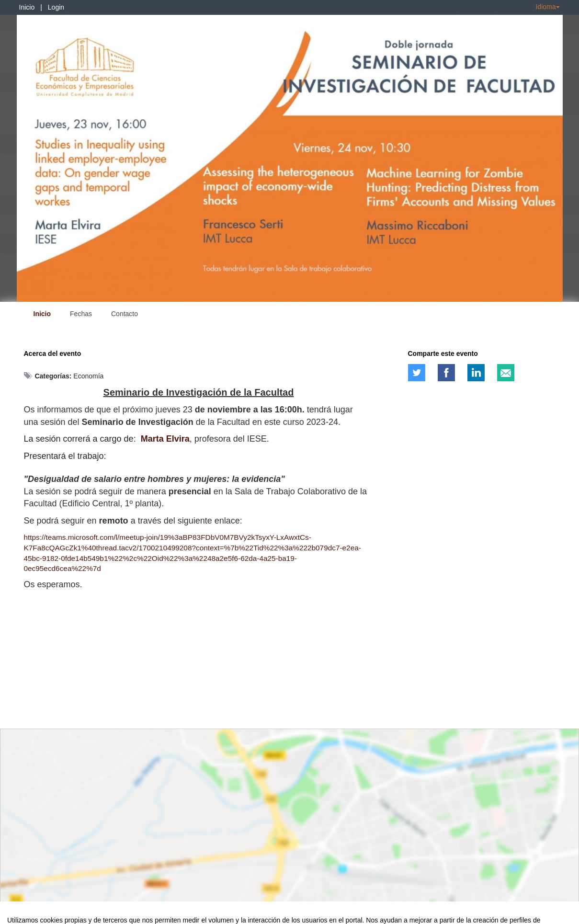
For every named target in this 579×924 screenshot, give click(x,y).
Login (56, 7)
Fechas (81, 314)
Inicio (27, 7)
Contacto (125, 314)
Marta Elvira (165, 439)
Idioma (547, 7)
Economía (88, 376)
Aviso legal (22, 915)
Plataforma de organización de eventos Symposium (295, 915)
